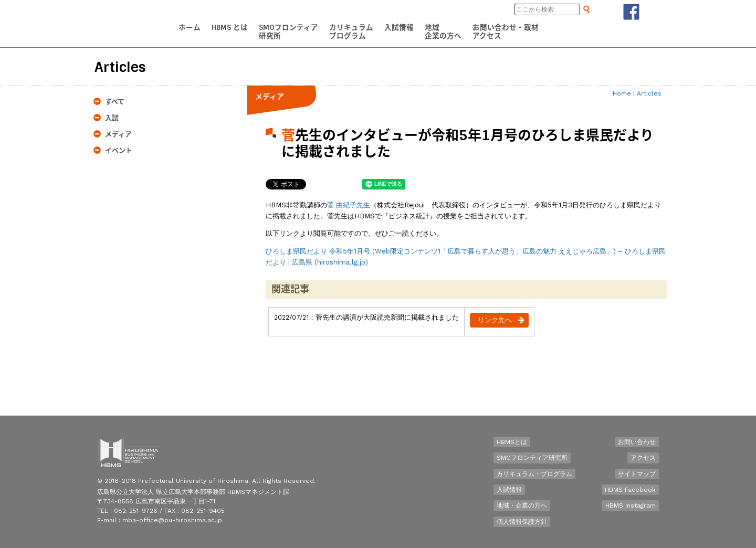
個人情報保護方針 (522, 522)
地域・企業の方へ (522, 505)
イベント (119, 150)
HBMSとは (512, 442)
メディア (118, 134)
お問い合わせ (637, 442)
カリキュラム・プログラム (534, 474)
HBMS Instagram (631, 505)
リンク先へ (495, 320)
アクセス (643, 458)
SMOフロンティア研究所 (532, 458)
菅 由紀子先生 (349, 205)
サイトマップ (637, 474)
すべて (115, 102)
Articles (649, 93)
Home (622, 93)
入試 (112, 118)
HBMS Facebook (630, 490)
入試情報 (509, 490)
